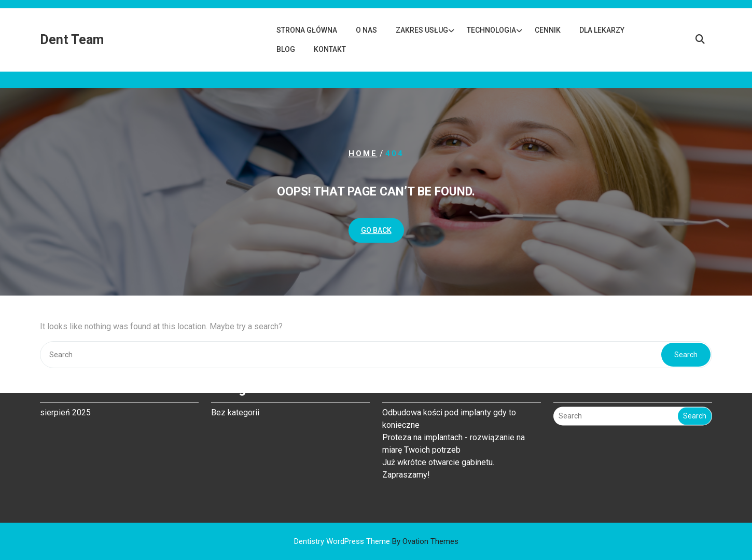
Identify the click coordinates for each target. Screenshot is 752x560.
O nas (366, 30)
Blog (286, 49)
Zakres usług (422, 30)
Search (695, 390)
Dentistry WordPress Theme (376, 541)
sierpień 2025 (65, 387)
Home (363, 153)
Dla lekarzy (602, 30)
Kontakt (330, 49)
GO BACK (376, 230)
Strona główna (307, 30)
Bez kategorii (235, 387)
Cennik (548, 30)
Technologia (491, 30)
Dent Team (72, 40)
